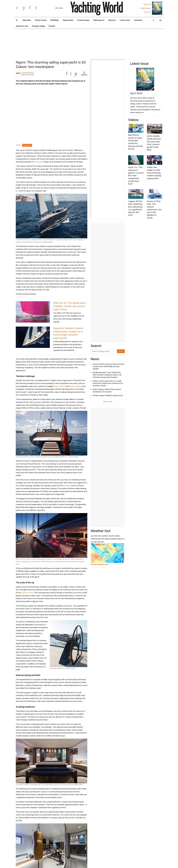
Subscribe (147, 4)
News (95, 359)
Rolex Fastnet (60, 386)
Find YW (148, 12)
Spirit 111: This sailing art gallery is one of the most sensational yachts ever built (136, 175)
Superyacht (27, 145)
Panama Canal (27, 593)
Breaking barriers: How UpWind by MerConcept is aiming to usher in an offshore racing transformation (107, 375)
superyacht (39, 162)
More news (108, 401)
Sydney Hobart (75, 386)
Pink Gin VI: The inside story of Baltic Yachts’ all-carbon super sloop (70, 306)
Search (121, 351)
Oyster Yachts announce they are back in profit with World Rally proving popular (108, 366)
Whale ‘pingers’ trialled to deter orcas (108, 395)
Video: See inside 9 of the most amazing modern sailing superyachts (154, 173)
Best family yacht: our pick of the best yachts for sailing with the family (135, 142)
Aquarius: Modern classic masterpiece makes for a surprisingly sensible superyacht (68, 333)
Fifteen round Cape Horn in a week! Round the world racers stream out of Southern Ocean (108, 383)
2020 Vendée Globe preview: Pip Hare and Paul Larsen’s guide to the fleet (154, 143)
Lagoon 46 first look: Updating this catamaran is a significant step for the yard (135, 208)
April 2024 (136, 93)
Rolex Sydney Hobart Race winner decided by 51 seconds (107, 390)
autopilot (67, 486)
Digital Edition (146, 8)
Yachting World (27, 73)
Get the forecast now (99, 564)
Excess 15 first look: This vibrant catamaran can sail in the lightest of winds (154, 209)
